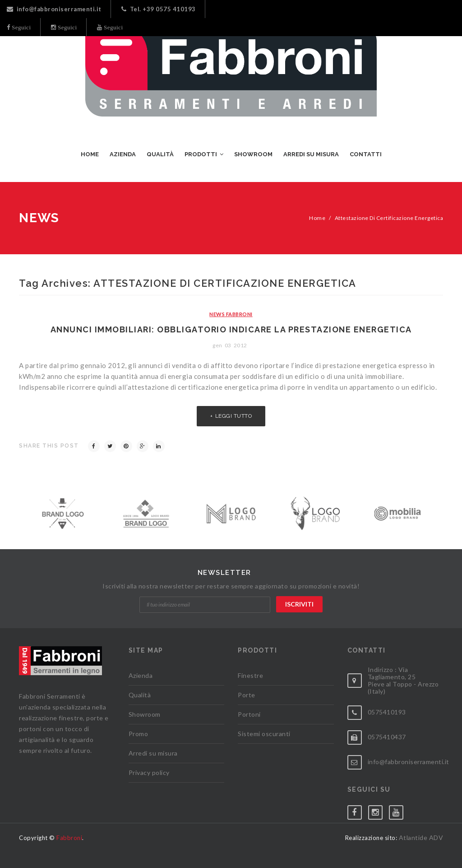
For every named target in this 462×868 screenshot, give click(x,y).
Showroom (145, 714)
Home (317, 218)
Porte (247, 695)
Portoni (249, 714)
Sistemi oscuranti (264, 734)
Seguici (21, 27)
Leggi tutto (234, 416)
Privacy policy (149, 772)
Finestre (250, 675)
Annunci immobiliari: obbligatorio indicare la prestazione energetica (231, 329)
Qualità (140, 695)
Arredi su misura (153, 753)
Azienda (141, 675)
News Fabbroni (231, 314)
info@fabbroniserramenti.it (54, 9)
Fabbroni (69, 838)
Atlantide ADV (421, 838)
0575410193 (387, 712)
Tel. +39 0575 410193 (159, 9)
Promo (139, 734)
